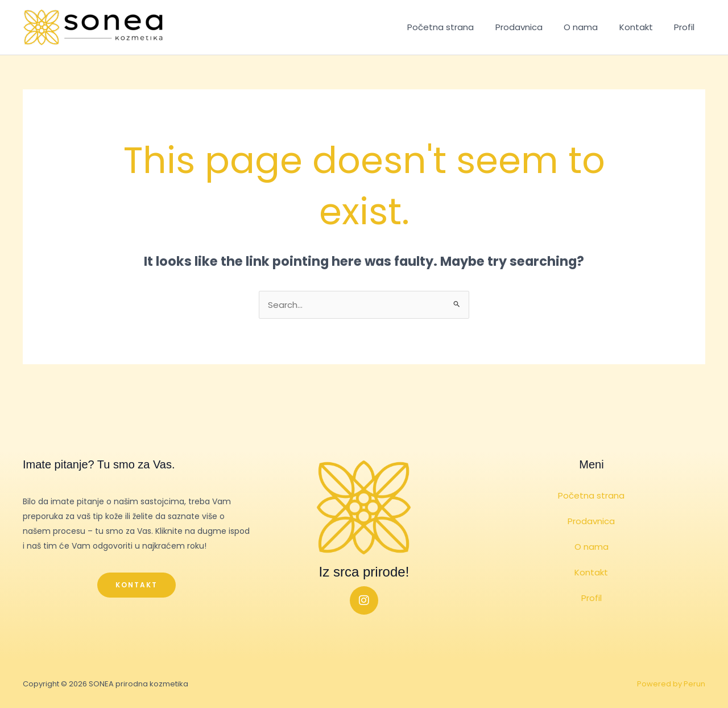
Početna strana (460, 27)
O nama (591, 27)
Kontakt (642, 27)
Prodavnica (534, 27)
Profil (686, 27)
